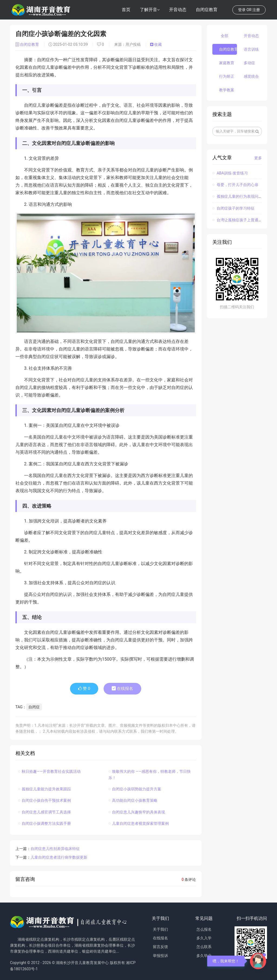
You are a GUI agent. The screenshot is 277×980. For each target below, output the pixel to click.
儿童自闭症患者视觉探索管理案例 (139, 823)
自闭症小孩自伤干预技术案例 (44, 800)
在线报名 (122, 689)
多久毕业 (204, 956)
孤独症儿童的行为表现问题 (237, 196)
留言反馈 (160, 947)
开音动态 (178, 10)
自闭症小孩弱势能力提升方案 (135, 789)
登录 (242, 10)
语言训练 (251, 49)
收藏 (156, 44)
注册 (256, 10)
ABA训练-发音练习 (230, 173)
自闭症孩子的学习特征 (233, 208)
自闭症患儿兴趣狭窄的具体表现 (137, 812)
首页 (126, 10)
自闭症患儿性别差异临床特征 (55, 849)
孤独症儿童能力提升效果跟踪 (44, 789)
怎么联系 (204, 947)
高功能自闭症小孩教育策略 (133, 800)
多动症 (249, 63)
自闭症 (34, 707)
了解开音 (149, 10)
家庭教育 (227, 63)
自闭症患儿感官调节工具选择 (44, 812)
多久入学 (204, 938)
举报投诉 (160, 956)
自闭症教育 (207, 10)
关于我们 (160, 929)
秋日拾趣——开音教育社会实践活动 (49, 771)
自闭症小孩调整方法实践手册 (44, 823)
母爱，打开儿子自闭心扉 (235, 185)
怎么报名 (204, 929)
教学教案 (227, 90)
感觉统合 (251, 76)
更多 (258, 158)
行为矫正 (227, 76)
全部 (225, 36)
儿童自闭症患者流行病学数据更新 (59, 857)
